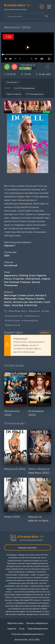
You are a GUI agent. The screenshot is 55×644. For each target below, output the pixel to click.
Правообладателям (38, 629)
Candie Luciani (26, 295)
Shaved (36, 282)
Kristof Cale (31, 305)
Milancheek (10, 299)
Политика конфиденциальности (27, 634)
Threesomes (11, 285)
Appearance (11, 275)
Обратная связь (15, 623)
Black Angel (10, 295)
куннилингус (33, 316)
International (33, 279)
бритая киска (14, 325)
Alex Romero (36, 302)
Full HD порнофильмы (24, 88)
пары (46, 311)
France (8, 279)
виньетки (35, 311)
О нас (22, 629)
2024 (7, 256)
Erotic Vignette (38, 275)
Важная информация (37, 623)
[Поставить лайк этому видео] (7, 67)
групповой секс (15, 316)
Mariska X (41, 295)
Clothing (23, 275)
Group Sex (19, 279)
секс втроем (14, 320)
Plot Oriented (12, 282)
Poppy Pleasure (26, 299)
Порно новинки (14, 94)
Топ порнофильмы (35, 94)
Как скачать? (13, 82)
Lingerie (46, 279)
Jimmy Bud (17, 305)
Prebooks (25, 282)
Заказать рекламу (27, 548)
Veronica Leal (20, 302)
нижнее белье (31, 320)
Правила (12, 629)
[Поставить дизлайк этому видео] (14, 67)
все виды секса (19, 311)
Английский (11, 265)
